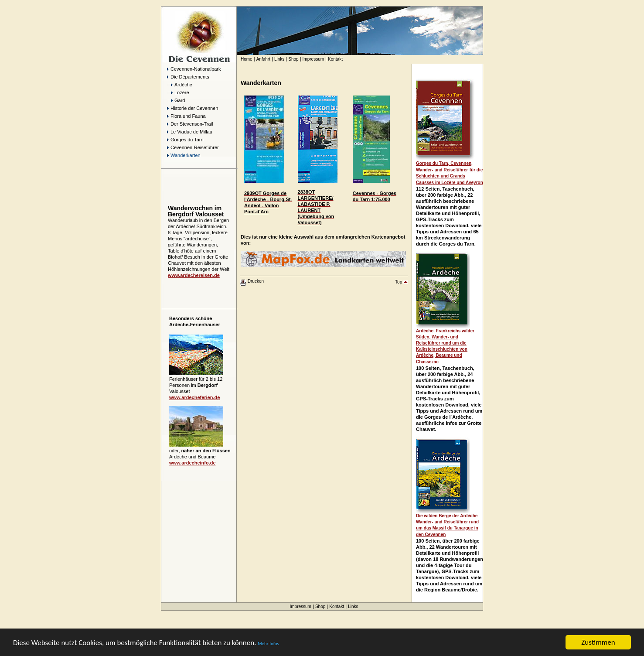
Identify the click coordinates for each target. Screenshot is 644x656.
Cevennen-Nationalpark (194, 69)
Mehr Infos (268, 644)
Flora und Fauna (186, 116)
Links (279, 59)
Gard (178, 100)
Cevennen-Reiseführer (193, 147)
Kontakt (335, 59)
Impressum (313, 59)
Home (247, 59)
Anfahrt (263, 59)
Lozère (180, 92)
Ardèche (180, 85)
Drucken (252, 281)
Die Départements (188, 77)
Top (402, 282)
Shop (293, 59)
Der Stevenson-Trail (190, 124)
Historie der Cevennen (193, 108)
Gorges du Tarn (185, 140)
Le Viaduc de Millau (190, 132)
